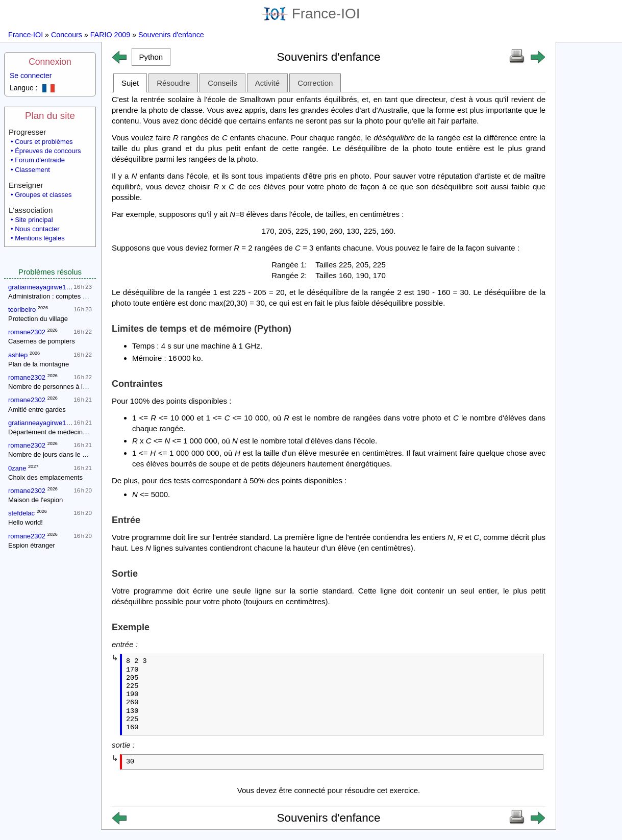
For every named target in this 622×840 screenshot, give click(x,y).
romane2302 (27, 332)
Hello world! (26, 522)
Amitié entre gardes (37, 410)
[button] (151, 57)
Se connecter (31, 76)
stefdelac (21, 513)
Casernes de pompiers (42, 341)
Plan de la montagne (39, 364)
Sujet (130, 83)
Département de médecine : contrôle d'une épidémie (85, 432)
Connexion (50, 62)
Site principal (34, 220)
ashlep (18, 355)
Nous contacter (37, 229)
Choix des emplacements (45, 477)
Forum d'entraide (40, 160)
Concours (67, 35)
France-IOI (311, 14)
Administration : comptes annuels (57, 296)
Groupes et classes (43, 195)
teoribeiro (22, 310)
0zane (17, 468)
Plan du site (50, 116)
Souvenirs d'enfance (171, 35)
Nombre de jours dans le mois (52, 454)
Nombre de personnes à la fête (54, 387)
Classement (32, 170)
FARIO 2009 (110, 35)
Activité (267, 83)
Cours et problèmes (44, 142)
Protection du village (38, 319)
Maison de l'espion (35, 500)
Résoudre (173, 83)
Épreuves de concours (48, 151)
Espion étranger (32, 545)
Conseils (222, 83)
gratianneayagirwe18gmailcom (53, 287)
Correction (315, 83)
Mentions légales (40, 238)
